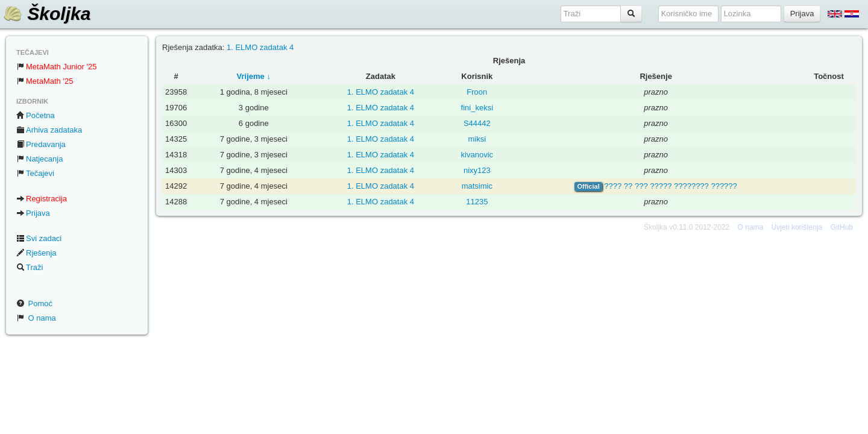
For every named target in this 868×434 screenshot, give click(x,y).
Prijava (33, 213)
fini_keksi (477, 108)
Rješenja (36, 253)
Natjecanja (39, 159)
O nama (36, 318)
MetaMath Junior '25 (56, 67)
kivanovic (477, 155)
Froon (477, 92)
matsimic (477, 186)
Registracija (42, 199)
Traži (30, 267)
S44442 (477, 123)
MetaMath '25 (45, 81)
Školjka (47, 14)
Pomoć (34, 303)
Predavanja (41, 144)
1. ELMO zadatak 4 (260, 47)
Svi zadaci (39, 238)
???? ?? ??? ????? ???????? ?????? (671, 186)
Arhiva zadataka (49, 130)
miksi (477, 139)
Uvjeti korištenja (797, 227)
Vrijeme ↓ (254, 76)
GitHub (842, 227)
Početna (36, 115)
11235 (477, 202)
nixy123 (477, 170)
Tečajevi (35, 173)
